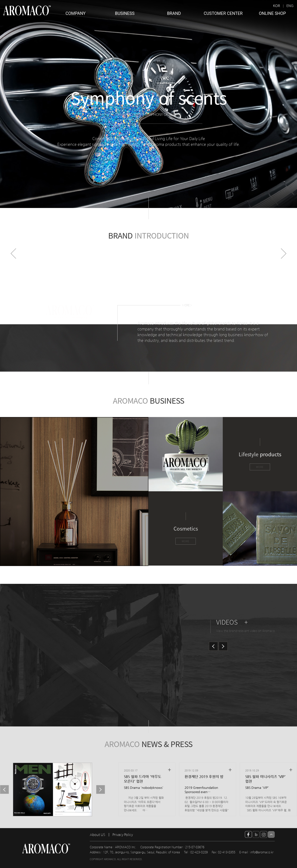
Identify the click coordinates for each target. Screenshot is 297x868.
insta (264, 834)
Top (271, 834)
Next (284, 254)
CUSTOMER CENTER (223, 13)
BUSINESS (125, 13)
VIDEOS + (232, 622)
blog (256, 834)
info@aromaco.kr (262, 852)
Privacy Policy (123, 835)
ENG (290, 6)
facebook (248, 834)
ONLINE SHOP (272, 13)
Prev (13, 254)
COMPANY (76, 13)
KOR (277, 6)
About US (97, 835)
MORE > (187, 305)
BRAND (174, 13)
